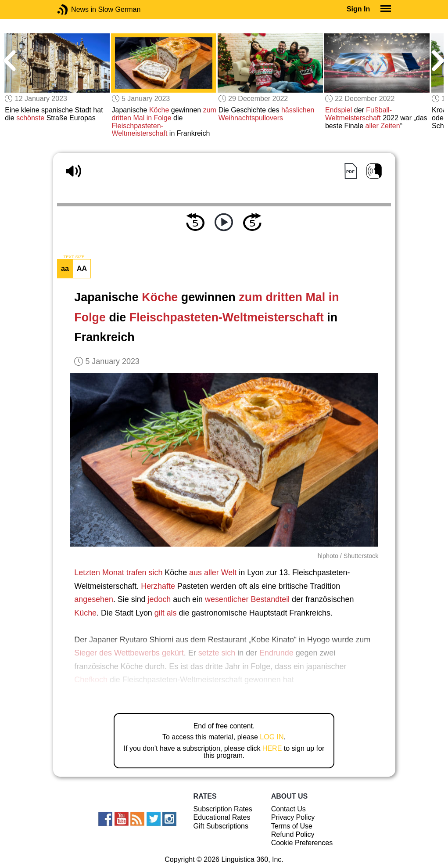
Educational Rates (222, 817)
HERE (272, 748)
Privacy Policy (293, 817)
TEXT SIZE (74, 257)
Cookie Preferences (302, 843)
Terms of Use (292, 826)
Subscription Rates (223, 809)
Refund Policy (293, 834)
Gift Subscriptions (221, 826)
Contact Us (289, 809)
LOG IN (272, 737)
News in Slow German (76, 9)
